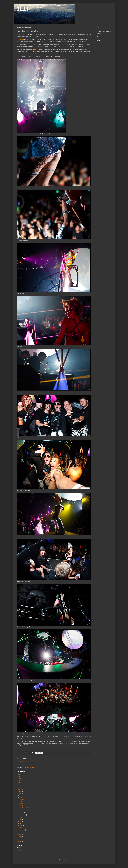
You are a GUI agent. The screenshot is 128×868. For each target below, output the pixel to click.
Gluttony (22, 799)
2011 (20, 793)
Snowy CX (22, 802)
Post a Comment (23, 761)
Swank (21, 804)
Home (54, 765)
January (22, 832)
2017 (20, 781)
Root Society (20, 40)
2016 (20, 783)
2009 (20, 837)
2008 (20, 839)
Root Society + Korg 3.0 (25, 808)
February (22, 830)
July (21, 819)
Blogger (67, 860)
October (22, 813)
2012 (20, 791)
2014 (20, 787)
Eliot (20, 848)
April (21, 826)
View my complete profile (23, 850)
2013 (20, 789)
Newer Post (20, 765)
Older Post (88, 765)
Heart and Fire (23, 810)
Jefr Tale (36, 50)
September (23, 815)
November (22, 798)
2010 (20, 835)
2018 (20, 779)
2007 (20, 841)
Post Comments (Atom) (29, 768)
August (22, 817)
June (21, 821)
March (21, 828)
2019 (20, 776)
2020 (20, 774)
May (21, 824)
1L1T (23, 9)
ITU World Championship (26, 806)
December (22, 795)
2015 (20, 785)
